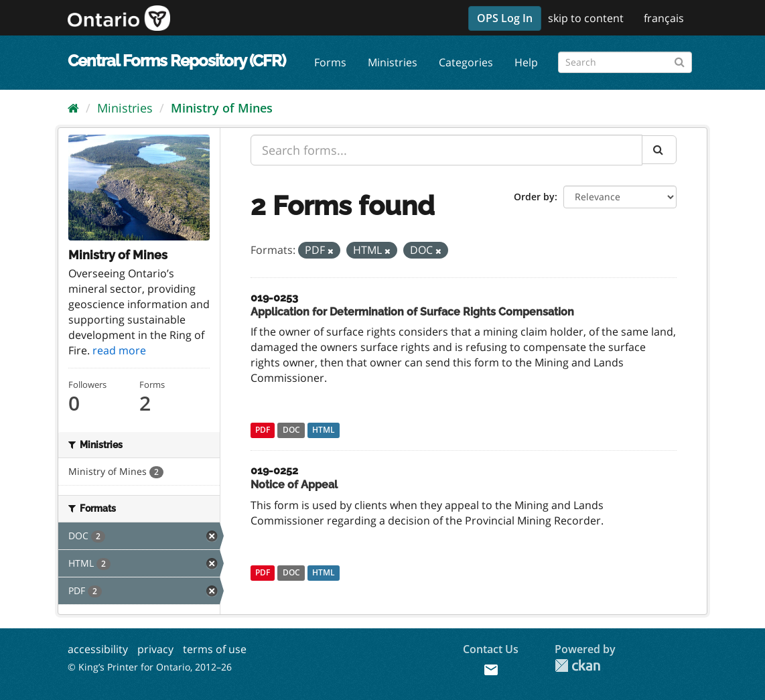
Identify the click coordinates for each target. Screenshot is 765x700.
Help (526, 62)
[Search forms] (625, 62)
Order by (534, 197)
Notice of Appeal (294, 485)
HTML (324, 430)
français (664, 18)
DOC (291, 430)
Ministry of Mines (222, 108)
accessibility (98, 649)
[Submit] (680, 60)
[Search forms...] (446, 150)
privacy (155, 649)
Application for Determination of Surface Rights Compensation (412, 312)
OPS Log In (505, 18)
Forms (330, 62)
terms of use (215, 649)
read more (119, 350)
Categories (466, 62)
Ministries (393, 62)
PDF (263, 430)
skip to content (586, 18)
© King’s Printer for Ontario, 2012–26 (150, 667)
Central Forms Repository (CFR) (177, 61)
